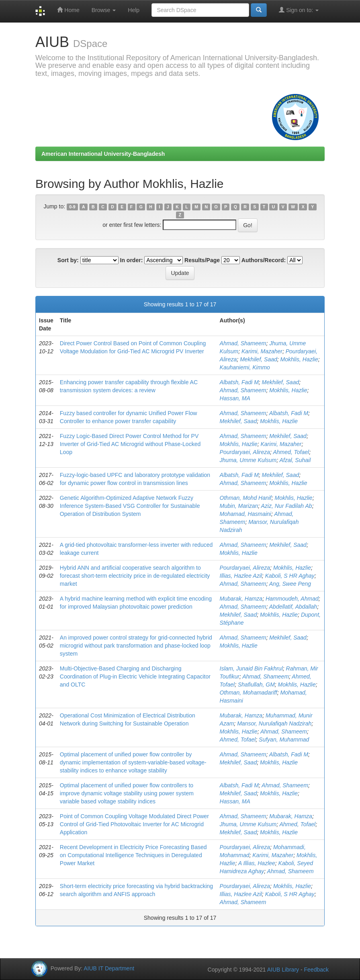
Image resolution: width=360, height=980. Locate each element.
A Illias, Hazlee (257, 863)
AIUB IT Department (109, 968)
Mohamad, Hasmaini (245, 514)
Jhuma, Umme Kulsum (248, 460)
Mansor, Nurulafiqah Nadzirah (274, 723)
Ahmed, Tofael (291, 452)
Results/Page (202, 260)
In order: (132, 260)
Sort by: (68, 260)
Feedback (316, 970)
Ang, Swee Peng (290, 584)
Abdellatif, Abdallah (293, 607)
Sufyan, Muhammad (284, 740)
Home (68, 10)
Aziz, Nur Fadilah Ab (287, 506)
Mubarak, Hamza (241, 599)
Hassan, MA (235, 398)
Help (134, 10)
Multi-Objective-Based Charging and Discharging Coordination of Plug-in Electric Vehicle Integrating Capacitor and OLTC (135, 676)
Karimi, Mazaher (262, 351)
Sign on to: (299, 10)
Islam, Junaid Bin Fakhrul (251, 668)
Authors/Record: (264, 260)
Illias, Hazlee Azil (241, 576)
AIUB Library (283, 970)
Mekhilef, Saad (259, 359)
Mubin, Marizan (239, 506)
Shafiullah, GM (256, 685)
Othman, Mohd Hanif (246, 498)
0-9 (72, 207)
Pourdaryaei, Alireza (245, 452)
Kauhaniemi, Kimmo (245, 367)
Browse (104, 10)
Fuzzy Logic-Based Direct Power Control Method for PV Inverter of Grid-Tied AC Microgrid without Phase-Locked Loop (130, 444)
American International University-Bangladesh (103, 154)
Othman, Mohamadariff (249, 693)
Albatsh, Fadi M (239, 382)
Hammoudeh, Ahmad (292, 599)
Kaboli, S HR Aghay (290, 576)
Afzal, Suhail (295, 460)
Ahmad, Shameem (243, 343)
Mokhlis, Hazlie (299, 359)
